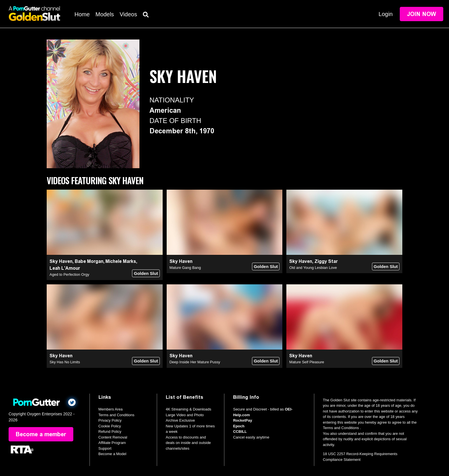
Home (82, 14)
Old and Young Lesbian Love (313, 268)
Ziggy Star (326, 261)
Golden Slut (146, 273)
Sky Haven (61, 261)
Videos (128, 14)
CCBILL (240, 432)
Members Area (111, 409)
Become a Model (113, 454)
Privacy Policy (110, 420)
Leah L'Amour (65, 268)
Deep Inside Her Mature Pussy (195, 362)
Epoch (239, 426)
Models (105, 14)
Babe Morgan (89, 261)
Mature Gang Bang (185, 268)
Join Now (422, 14)
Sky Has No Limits (65, 362)
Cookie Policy (110, 426)
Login (386, 14)
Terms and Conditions (117, 415)
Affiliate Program (112, 443)
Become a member (41, 434)
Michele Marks (121, 261)
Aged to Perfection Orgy (69, 274)
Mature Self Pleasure (307, 362)
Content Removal (113, 437)
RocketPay (243, 420)
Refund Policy (110, 432)
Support (105, 448)
